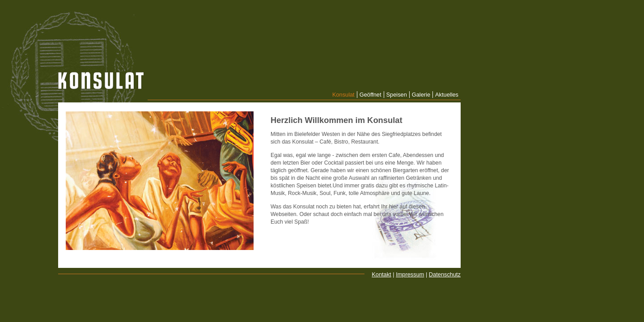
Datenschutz (445, 274)
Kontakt (381, 274)
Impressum (410, 274)
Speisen (397, 95)
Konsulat (343, 95)
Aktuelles (447, 95)
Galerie (421, 95)
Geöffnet (371, 95)
